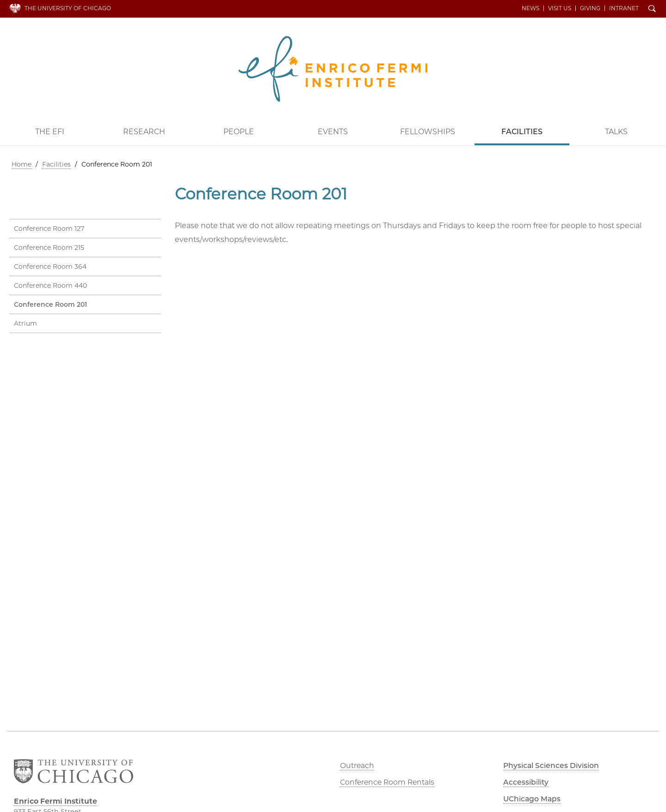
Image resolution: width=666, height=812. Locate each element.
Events (333, 131)
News (531, 8)
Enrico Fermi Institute (333, 68)
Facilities (522, 131)
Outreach (357, 766)
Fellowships (428, 131)
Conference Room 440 (50, 285)
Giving (591, 8)
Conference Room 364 (50, 267)
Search (653, 9)
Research (144, 131)
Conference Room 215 (49, 248)
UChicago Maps (533, 799)
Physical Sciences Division (553, 766)
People (239, 131)
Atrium (25, 323)
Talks (616, 131)
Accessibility (527, 782)
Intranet (625, 8)
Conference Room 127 (49, 229)
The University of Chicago (68, 8)
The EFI (50, 131)
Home (22, 164)
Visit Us (561, 8)
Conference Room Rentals (388, 782)
